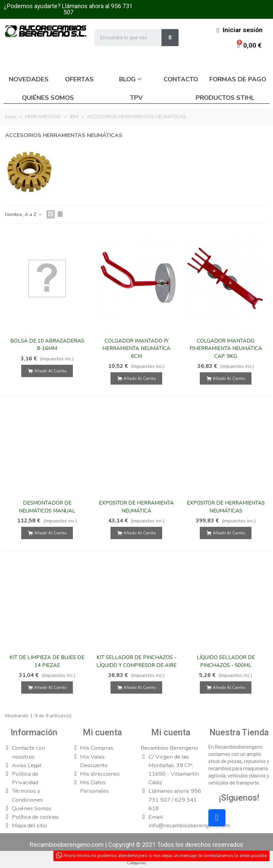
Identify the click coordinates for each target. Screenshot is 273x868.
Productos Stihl (225, 98)
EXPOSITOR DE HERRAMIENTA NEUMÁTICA (136, 507)
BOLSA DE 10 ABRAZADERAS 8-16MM (47, 345)
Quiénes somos (48, 98)
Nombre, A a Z (24, 215)
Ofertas (79, 79)
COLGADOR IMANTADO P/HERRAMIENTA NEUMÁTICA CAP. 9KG (226, 349)
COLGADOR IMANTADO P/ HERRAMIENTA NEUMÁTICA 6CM (136, 349)
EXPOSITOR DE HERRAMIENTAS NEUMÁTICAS (226, 507)
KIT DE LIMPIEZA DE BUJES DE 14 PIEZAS (47, 661)
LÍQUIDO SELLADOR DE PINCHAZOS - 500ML (226, 661)
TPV (136, 98)
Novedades (29, 79)
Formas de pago (238, 79)
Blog (127, 79)
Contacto (181, 79)
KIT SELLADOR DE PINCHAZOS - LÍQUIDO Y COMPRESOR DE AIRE (136, 661)
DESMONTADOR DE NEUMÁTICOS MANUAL (47, 507)
